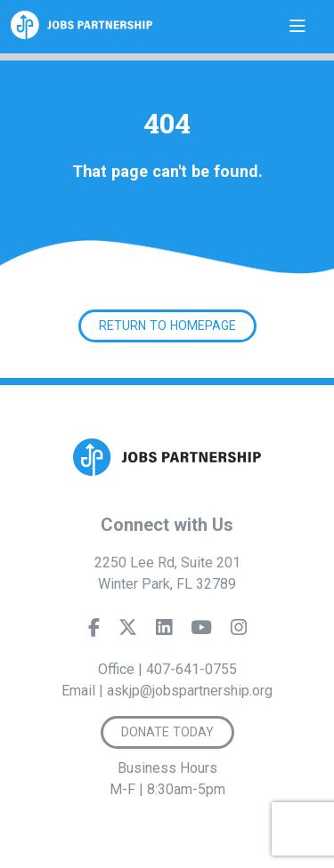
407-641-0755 (191, 669)
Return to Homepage (167, 325)
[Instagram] (239, 631)
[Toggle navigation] (297, 27)
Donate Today (167, 732)
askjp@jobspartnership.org (190, 691)
